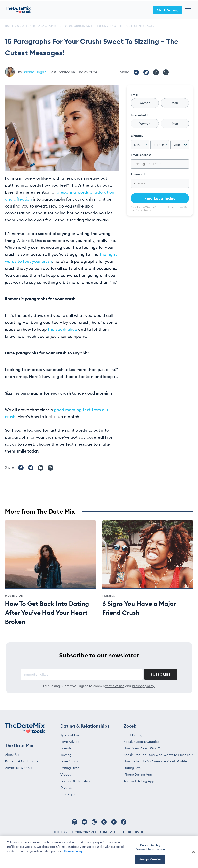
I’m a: (135, 95)
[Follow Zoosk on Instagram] (94, 824)
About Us (12, 755)
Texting (66, 755)
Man (175, 103)
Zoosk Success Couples (141, 742)
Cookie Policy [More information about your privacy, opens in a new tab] (73, 851)
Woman (145, 103)
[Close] (193, 852)
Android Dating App (139, 781)
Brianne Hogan (34, 72)
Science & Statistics (75, 781)
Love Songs (69, 761)
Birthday (137, 136)
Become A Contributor (22, 761)
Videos (66, 774)
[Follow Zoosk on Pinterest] (74, 824)
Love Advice (70, 742)
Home (9, 26)
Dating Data (70, 768)
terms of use (115, 686)
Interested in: (140, 115)
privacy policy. (144, 686)
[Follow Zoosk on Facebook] (124, 824)
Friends (66, 748)
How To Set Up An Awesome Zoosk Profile (155, 761)
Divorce (66, 787)
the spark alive (62, 329)
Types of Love (71, 735)
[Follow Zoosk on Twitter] (84, 824)
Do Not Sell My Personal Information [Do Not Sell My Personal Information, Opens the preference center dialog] (150, 847)
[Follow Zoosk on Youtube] (114, 824)
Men (175, 123)
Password (138, 174)
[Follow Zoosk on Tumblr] (104, 824)
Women (145, 123)
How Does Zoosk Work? (142, 748)
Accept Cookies (150, 859)
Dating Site (132, 768)
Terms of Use (181, 207)
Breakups (68, 794)
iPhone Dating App (138, 774)
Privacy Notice (144, 210)
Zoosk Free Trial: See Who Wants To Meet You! (158, 755)
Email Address (141, 155)
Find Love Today (160, 198)
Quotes (23, 26)
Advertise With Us (18, 768)
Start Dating (168, 10)
